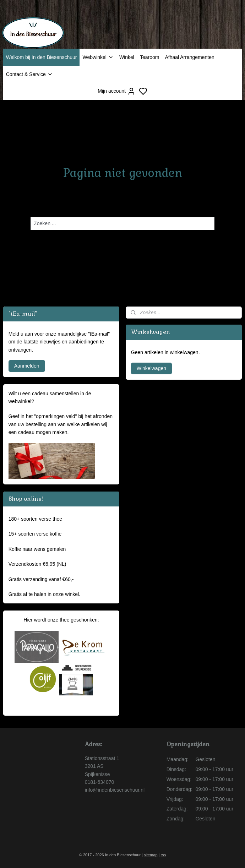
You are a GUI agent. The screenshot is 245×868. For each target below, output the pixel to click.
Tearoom (149, 57)
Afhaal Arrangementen (189, 57)
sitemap (151, 855)
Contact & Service (29, 74)
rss (164, 855)
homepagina (137, 203)
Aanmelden (27, 366)
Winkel (127, 57)
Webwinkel (98, 57)
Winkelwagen (151, 368)
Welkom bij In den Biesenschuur (42, 57)
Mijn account (117, 91)
